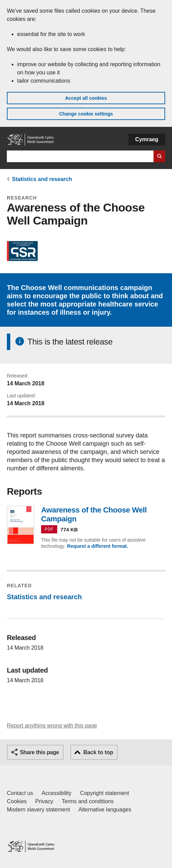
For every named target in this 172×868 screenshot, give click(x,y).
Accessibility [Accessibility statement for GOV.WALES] (56, 793)
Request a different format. (98, 546)
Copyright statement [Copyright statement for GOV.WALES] (105, 793)
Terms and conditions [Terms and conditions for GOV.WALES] (88, 801)
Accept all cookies (86, 98)
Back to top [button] (98, 752)
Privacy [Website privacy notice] (44, 801)
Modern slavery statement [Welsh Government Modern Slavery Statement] (38, 810)
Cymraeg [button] (147, 139)
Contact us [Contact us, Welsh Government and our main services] (20, 793)
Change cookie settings (86, 114)
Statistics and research (42, 179)
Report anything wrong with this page (52, 726)
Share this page (39, 752)
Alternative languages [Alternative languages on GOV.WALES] (105, 810)
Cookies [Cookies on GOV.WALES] (17, 801)
